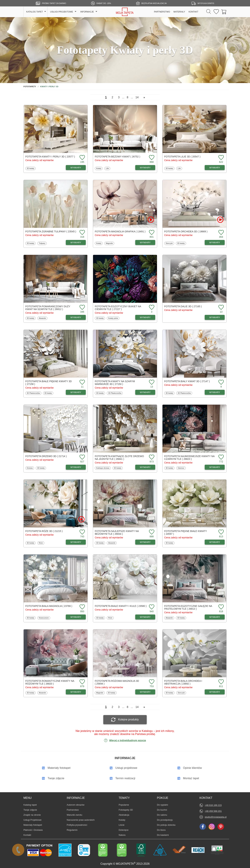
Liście (124, 825)
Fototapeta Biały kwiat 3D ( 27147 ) (187, 381)
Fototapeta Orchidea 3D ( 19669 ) (186, 231)
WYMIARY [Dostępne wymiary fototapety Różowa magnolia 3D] (145, 692)
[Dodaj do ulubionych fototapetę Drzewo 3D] (82, 457)
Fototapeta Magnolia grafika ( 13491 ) (120, 231)
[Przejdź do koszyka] (224, 12)
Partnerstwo (73, 810)
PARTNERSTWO (162, 12)
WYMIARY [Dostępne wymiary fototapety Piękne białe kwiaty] (215, 542)
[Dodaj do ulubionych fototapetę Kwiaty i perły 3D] (82, 158)
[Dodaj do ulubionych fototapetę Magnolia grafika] (151, 233)
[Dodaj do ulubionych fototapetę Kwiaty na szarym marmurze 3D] (151, 382)
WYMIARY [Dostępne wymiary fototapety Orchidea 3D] (215, 242)
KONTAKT (193, 12)
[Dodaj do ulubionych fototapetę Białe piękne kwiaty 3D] (82, 382)
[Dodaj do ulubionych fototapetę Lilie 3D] (221, 158)
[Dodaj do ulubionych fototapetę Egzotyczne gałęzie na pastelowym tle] (221, 607)
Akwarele (43, 318)
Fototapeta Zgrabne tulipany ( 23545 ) (51, 231)
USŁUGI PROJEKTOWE (62, 12)
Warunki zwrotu (74, 815)
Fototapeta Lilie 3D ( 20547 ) (182, 157)
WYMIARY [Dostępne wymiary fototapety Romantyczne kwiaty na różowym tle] (76, 692)
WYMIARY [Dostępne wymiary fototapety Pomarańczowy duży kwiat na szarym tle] (76, 317)
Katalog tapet (30, 805)
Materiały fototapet (33, 825)
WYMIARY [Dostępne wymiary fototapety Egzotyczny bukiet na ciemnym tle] (145, 317)
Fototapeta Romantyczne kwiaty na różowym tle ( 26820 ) (50, 682)
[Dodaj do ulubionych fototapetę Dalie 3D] (221, 308)
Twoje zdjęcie (30, 810)
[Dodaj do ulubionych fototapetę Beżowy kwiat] (151, 158)
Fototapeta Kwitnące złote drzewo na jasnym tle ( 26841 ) (119, 458)
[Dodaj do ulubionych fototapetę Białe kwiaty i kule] (151, 607)
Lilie (108, 168)
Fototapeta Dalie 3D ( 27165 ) (183, 306)
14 (137, 97)
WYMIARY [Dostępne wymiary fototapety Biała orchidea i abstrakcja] (215, 692)
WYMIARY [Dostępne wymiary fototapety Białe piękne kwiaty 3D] (76, 392)
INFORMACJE (87, 12)
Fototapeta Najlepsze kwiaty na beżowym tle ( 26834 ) (117, 532)
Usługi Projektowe (32, 820)
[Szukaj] (209, 12)
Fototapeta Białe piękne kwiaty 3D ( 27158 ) (49, 383)
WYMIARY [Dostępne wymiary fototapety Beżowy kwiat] (145, 168)
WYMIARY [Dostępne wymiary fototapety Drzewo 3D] (76, 467)
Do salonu (162, 815)
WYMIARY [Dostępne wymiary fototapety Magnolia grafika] (145, 242)
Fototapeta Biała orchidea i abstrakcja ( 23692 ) (183, 682)
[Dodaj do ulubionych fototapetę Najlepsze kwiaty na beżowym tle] (151, 532)
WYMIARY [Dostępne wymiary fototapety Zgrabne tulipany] (76, 242)
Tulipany (43, 243)
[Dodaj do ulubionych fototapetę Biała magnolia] (82, 607)
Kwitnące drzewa (103, 468)
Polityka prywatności (77, 825)
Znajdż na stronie (32, 815)
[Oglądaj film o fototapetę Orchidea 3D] (220, 220)
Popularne (124, 805)
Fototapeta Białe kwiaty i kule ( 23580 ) (121, 606)
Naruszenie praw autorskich (81, 820)
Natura (124, 835)
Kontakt (27, 835)
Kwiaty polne (113, 318)
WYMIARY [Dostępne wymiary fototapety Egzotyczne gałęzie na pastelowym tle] (215, 617)
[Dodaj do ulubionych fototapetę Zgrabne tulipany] (82, 233)
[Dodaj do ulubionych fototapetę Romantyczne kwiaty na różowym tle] (82, 682)
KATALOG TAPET (35, 12)
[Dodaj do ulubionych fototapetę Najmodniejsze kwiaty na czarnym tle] (221, 457)
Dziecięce (124, 830)
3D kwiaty (31, 168)
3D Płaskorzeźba (33, 393)
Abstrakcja (124, 815)
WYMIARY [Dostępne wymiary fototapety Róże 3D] (76, 542)
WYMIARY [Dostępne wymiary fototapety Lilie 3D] (215, 168)
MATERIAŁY (179, 12)
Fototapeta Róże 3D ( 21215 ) (44, 531)
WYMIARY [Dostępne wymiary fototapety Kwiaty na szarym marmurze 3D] (145, 392)
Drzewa (30, 468)
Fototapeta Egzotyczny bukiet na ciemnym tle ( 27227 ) (118, 308)
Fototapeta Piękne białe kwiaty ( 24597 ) (186, 532)
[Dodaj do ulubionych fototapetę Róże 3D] (82, 532)
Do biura (162, 830)
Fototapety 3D (126, 810)
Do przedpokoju (165, 820)
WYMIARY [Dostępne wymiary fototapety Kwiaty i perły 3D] (76, 168)
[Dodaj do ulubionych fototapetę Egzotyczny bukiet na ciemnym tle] (151, 308)
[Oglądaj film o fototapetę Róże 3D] (81, 519)
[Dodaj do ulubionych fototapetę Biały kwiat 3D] (221, 382)
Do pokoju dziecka (166, 825)
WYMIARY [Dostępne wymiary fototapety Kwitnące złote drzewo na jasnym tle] (145, 467)
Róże (41, 543)
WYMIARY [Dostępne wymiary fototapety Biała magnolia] (76, 617)
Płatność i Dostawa (33, 830)
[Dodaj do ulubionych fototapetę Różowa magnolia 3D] (151, 682)
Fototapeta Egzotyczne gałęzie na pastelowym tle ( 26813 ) (188, 607)
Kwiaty (99, 168)
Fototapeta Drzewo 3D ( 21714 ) (46, 456)
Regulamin (72, 830)
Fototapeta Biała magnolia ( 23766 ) (49, 606)
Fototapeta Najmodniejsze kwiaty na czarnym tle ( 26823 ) (189, 458)
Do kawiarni (163, 835)
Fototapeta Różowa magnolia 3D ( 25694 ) (117, 682)
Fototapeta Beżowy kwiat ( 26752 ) (117, 157)
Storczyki (170, 243)
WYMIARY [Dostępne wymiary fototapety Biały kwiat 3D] (215, 392)
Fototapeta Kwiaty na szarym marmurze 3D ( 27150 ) (115, 383)
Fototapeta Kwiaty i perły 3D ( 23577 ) (50, 157)
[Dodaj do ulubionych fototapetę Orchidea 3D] (221, 233)
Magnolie (110, 243)
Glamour (182, 468)
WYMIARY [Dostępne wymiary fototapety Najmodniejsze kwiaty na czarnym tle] (215, 467)
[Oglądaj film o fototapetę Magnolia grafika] (151, 220)
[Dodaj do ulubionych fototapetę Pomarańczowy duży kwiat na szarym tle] (82, 308)
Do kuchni (162, 810)
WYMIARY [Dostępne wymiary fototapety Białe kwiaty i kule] (145, 617)
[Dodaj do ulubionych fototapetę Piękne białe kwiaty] (221, 532)
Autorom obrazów (76, 805)
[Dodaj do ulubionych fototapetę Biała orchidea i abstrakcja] (221, 682)
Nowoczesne (44, 618)
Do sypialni (162, 805)
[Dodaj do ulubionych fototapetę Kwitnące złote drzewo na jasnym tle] (151, 457)
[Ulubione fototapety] (216, 12)
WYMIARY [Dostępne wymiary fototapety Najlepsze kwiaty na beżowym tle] (145, 542)
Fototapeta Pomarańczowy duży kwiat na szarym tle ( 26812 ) (48, 308)
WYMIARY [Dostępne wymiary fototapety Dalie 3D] (215, 317)
